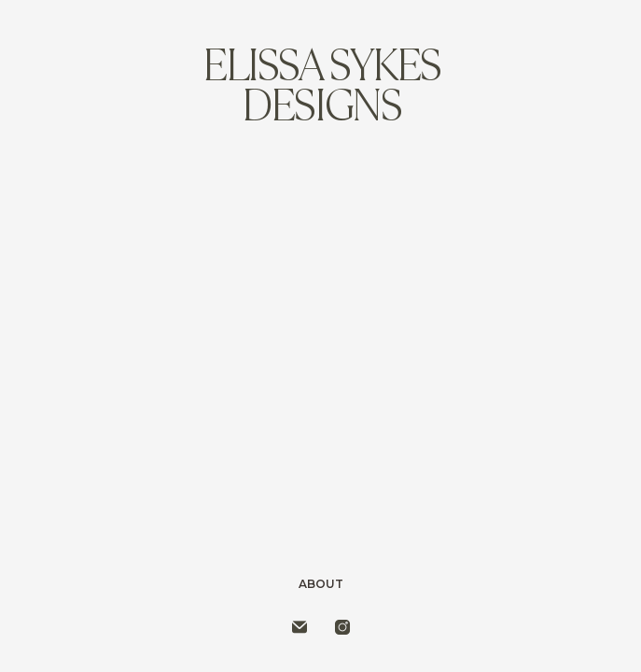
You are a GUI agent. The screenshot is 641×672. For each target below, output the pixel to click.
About (321, 584)
